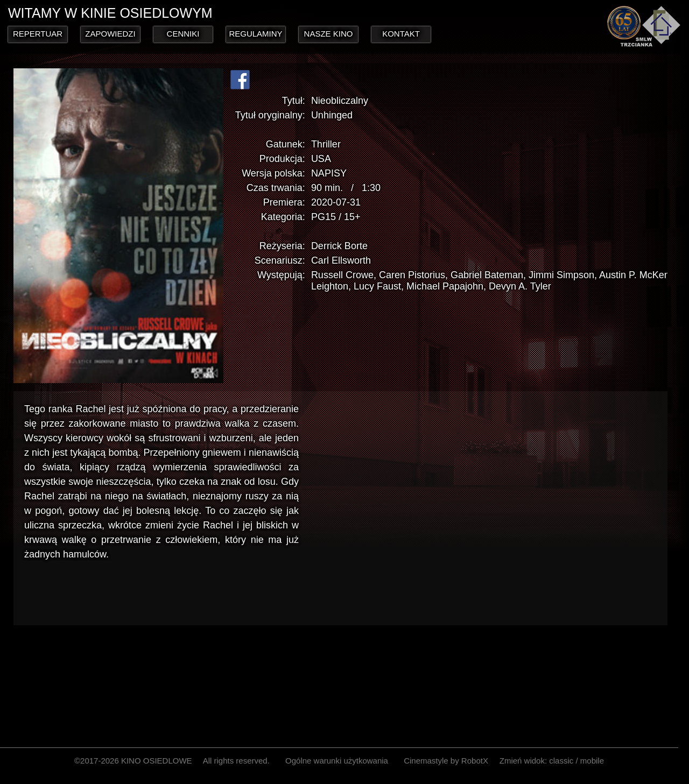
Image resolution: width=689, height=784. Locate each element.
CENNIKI (183, 34)
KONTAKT (401, 34)
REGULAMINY (255, 34)
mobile (592, 761)
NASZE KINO (329, 34)
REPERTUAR (38, 34)
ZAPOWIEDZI (110, 34)
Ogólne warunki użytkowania (337, 761)
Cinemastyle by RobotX (446, 761)
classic (561, 761)
